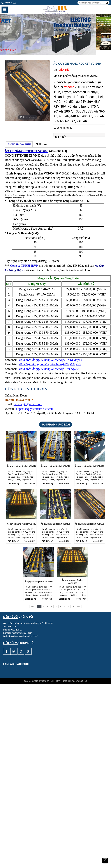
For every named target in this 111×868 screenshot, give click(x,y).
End (79, 607)
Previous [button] (3, 34)
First (33, 607)
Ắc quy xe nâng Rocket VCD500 (89, 524)
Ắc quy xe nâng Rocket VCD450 (55, 524)
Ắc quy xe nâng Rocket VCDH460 (73, 582)
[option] (55, 35)
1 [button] (53, 50)
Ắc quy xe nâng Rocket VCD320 (89, 466)
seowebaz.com (80, 681)
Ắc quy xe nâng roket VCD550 (39, 582)
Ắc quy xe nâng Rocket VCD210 (55, 466)
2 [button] (58, 50)
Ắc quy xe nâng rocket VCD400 (22, 524)
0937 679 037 (10, 3)
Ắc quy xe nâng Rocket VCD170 (22, 466)
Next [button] (108, 34)
